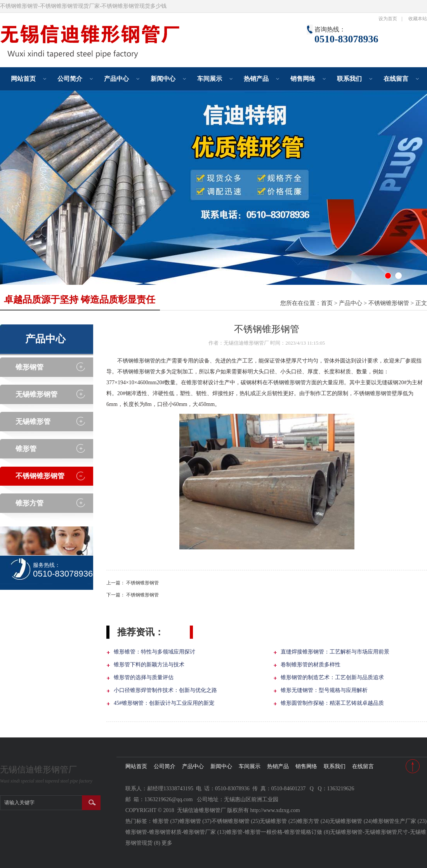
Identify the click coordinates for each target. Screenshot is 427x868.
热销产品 (256, 79)
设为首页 (388, 19)
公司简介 (70, 79)
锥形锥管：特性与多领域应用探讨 (154, 652)
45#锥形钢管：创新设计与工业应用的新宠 (164, 703)
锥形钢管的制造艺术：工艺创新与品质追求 (332, 677)
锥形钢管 (30, 367)
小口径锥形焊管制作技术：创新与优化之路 (165, 690)
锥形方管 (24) (313, 821)
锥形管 (26, 449)
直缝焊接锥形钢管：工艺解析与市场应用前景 (335, 652)
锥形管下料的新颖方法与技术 (149, 665)
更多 (167, 843)
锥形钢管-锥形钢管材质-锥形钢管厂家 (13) (176, 832)
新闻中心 (163, 79)
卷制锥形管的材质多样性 (311, 665)
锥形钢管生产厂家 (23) (400, 821)
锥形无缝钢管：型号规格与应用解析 (324, 690)
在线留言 (396, 79)
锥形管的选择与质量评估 (144, 677)
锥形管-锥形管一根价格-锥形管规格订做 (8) (278, 832)
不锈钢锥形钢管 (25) (236, 821)
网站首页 (23, 79)
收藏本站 (418, 19)
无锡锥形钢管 (36, 394)
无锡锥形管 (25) (279, 821)
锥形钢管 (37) (195, 821)
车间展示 (210, 79)
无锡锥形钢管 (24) (351, 821)
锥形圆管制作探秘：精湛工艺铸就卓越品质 (332, 703)
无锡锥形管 (33, 422)
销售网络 (303, 79)
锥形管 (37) (166, 821)
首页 (327, 303)
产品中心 (116, 79)
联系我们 (349, 79)
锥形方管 (30, 503)
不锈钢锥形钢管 (389, 303)
